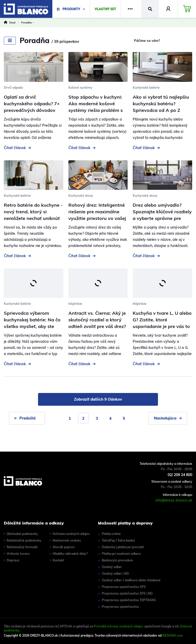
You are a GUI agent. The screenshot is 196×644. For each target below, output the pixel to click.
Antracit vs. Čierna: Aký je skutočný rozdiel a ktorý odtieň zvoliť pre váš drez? (97, 320)
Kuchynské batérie (146, 88)
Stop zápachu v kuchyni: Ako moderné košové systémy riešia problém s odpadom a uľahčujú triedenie (96, 110)
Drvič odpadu (13, 88)
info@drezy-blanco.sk (174, 500)
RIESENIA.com (173, 635)
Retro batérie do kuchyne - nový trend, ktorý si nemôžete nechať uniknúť (33, 212)
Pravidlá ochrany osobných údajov (119, 626)
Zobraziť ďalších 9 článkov (98, 399)
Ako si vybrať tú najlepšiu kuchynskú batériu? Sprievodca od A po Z (161, 104)
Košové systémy (80, 88)
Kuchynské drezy (81, 196)
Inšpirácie (75, 304)
